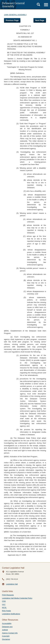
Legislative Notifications (11, 614)
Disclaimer (6, 639)
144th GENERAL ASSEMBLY (15, 15)
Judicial (5, 630)
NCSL (4, 608)
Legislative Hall (12, 584)
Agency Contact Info (10, 633)
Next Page (40, 20)
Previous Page (12, 20)
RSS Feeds (6, 611)
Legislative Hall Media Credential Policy (17, 598)
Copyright (6, 636)
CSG (4, 601)
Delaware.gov (7, 627)
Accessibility (7, 623)
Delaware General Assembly (13, 5)
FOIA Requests (8, 595)
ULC (4, 604)
